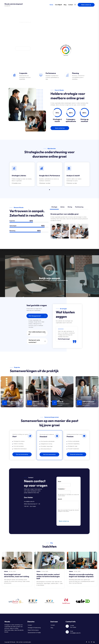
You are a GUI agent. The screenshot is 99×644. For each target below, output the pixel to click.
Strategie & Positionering (34, 628)
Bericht (60, 499)
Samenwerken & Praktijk (34, 633)
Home (51, 5)
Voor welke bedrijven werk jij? (37, 333)
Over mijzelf (58, 5)
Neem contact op (86, 5)
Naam (59, 482)
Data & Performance (33, 630)
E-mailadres (62, 489)
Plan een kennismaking (22, 454)
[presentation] (68, 519)
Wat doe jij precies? (35, 316)
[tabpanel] (22, 174)
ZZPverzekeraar (88, 402)
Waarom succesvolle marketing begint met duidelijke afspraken (81, 575)
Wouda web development (14, 4)
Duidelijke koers (16, 183)
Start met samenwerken (49, 454)
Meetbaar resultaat (45, 183)
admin (6, 571)
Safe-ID (60, 402)
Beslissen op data (72, 183)
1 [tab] (49, 190)
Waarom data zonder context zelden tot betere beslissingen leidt (48, 576)
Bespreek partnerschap (76, 454)
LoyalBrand (12, 402)
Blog (65, 5)
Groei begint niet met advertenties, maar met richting (17, 575)
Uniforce (36, 402)
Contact (71, 5)
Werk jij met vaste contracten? (34, 341)
